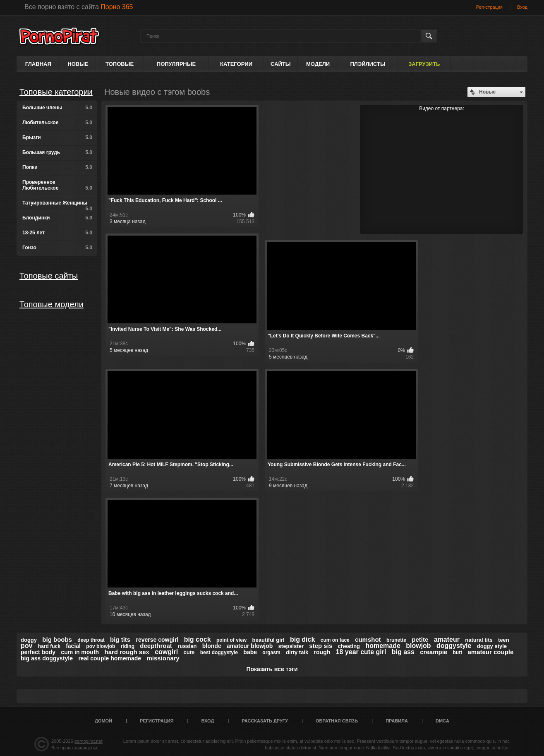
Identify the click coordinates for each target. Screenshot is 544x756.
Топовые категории (56, 92)
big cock (198, 639)
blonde (212, 646)
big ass (403, 652)
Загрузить (424, 64)
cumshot (368, 639)
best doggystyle (219, 652)
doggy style (492, 646)
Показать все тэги (272, 669)
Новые (78, 64)
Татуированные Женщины (57, 206)
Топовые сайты (49, 276)
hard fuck (49, 646)
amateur (447, 639)
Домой (103, 721)
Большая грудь (57, 152)
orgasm (271, 652)
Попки (57, 167)
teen (504, 640)
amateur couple (490, 652)
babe (250, 652)
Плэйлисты (368, 64)
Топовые (120, 64)
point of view (231, 640)
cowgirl (166, 652)
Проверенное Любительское (57, 185)
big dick (302, 639)
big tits (120, 639)
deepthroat (156, 646)
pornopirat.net (89, 741)
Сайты (280, 64)
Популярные (176, 64)
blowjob (418, 646)
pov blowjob (101, 646)
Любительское (57, 123)
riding (128, 646)
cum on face (335, 640)
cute (189, 652)
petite (420, 639)
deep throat (91, 640)
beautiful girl (268, 640)
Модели (318, 64)
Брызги (57, 137)
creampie (434, 652)
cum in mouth (80, 652)
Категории (236, 64)
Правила (397, 721)
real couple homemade (110, 658)
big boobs (57, 639)
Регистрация (489, 7)
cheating (349, 646)
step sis (321, 646)
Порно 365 (117, 7)
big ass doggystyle (47, 658)
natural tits (479, 640)
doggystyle (454, 646)
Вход (522, 7)
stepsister (291, 646)
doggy (29, 640)
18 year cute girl (361, 652)
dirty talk (297, 652)
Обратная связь (337, 721)
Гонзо (57, 248)
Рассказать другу (265, 721)
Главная (38, 64)
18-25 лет (57, 233)
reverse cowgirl (157, 640)
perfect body (38, 652)
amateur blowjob (250, 646)
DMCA (442, 721)
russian (187, 646)
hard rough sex (127, 652)
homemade (383, 646)
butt (457, 652)
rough (322, 652)
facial (73, 646)
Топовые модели (52, 304)
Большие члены (57, 108)
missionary (163, 658)
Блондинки (57, 218)
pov (26, 646)
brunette (396, 640)
